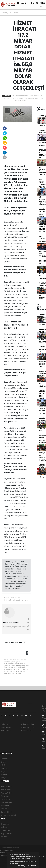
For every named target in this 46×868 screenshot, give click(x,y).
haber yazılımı (5, 858)
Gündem (15, 13)
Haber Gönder (27, 731)
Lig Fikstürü (5, 799)
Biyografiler (6, 830)
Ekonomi (21, 3)
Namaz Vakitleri (7, 793)
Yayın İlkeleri (6, 727)
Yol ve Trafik (6, 790)
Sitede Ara (5, 824)
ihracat (25, 231)
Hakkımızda (6, 724)
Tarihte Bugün (7, 802)
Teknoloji (5, 768)
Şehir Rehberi (6, 812)
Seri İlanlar (5, 809)
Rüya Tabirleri (6, 833)
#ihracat (16, 600)
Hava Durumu (7, 787)
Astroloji (4, 837)
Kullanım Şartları (27, 724)
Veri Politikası (6, 731)
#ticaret (7, 600)
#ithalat (25, 600)
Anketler (4, 827)
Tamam (32, 866)
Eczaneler (5, 796)
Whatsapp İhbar (27, 727)
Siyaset (4, 775)
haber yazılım (5, 863)
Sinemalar (5, 806)
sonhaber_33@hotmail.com (14, 627)
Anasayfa (6, 13)
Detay (22, 866)
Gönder (27, 653)
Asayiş (4, 778)
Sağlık (3, 771)
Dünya (4, 762)
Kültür (3, 765)
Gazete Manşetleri (8, 815)
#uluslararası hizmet (12, 598)
